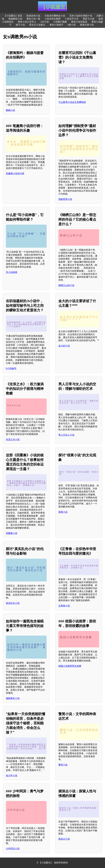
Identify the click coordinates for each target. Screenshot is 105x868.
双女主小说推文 (37, 25)
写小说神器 (12, 272)
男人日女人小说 (66, 435)
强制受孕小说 (65, 199)
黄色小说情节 (56, 25)
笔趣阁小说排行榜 (15, 173)
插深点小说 (64, 839)
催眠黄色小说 (13, 698)
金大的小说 (64, 346)
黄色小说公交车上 (27, 22)
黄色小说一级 (33, 19)
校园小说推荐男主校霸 (70, 666)
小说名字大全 (72, 19)
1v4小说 (45, 22)
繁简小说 (63, 765)
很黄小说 (63, 512)
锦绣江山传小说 (66, 285)
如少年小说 (12, 775)
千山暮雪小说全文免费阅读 (72, 102)
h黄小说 (72, 25)
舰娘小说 (10, 110)
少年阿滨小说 (13, 849)
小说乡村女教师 (52, 19)
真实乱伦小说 (13, 603)
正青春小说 (64, 606)
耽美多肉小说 (33, 16)
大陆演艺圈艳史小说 (55, 16)
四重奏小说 (12, 533)
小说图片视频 (60, 22)
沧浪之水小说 (13, 439)
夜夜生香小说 (87, 25)
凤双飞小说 (89, 19)
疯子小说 (20, 25)
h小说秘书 (11, 368)
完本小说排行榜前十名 (81, 16)
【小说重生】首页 (13, 16)
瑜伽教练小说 (15, 19)
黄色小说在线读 (79, 22)
